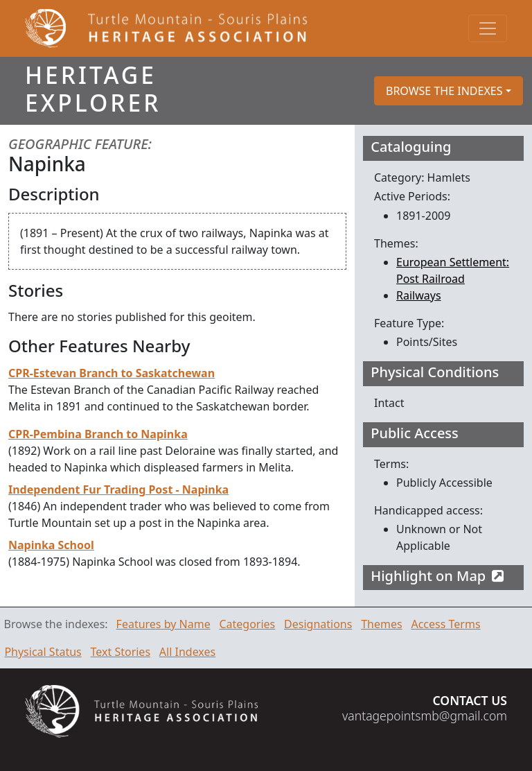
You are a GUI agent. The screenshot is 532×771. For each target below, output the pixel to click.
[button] (449, 91)
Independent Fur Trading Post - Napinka (118, 490)
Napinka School (51, 545)
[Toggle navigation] (488, 28)
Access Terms (445, 624)
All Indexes (187, 652)
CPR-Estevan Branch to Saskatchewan (112, 373)
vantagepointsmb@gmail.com (425, 716)
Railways (419, 295)
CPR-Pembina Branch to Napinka (98, 434)
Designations (318, 624)
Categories (247, 624)
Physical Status (43, 652)
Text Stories (121, 652)
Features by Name (163, 624)
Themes (381, 624)
